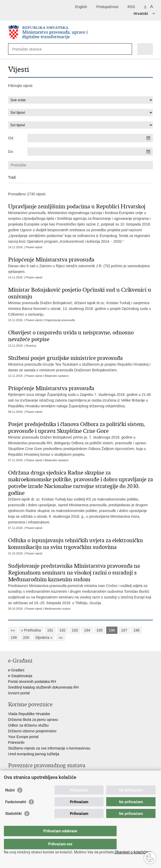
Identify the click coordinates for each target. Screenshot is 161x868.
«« (13, 630)
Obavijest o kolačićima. (133, 852)
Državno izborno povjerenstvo (32, 731)
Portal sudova (19, 775)
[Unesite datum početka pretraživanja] (90, 138)
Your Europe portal (23, 737)
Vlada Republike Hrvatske (29, 714)
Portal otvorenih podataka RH (32, 682)
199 (14, 638)
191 (50, 630)
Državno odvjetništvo (25, 780)
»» (61, 638)
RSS (131, 7)
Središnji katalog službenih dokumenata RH (43, 687)
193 (75, 630)
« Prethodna (31, 630)
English (81, 7)
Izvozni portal (19, 693)
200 (26, 638)
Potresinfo (16, 742)
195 (100, 630)
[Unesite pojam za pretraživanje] (31, 49)
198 (136, 630)
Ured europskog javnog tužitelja (34, 754)
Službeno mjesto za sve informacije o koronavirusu (49, 748)
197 (124, 630)
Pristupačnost (107, 7)
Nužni (10, 801)
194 (87, 630)
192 (62, 630)
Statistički (13, 824)
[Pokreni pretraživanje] (127, 49)
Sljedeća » (44, 638)
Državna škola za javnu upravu (33, 720)
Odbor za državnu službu (28, 725)
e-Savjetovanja (20, 676)
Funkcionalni (16, 812)
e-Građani (16, 670)
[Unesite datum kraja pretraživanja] (90, 152)
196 (112, 630)
